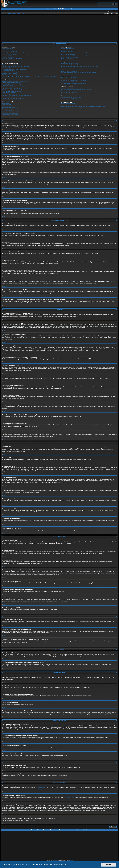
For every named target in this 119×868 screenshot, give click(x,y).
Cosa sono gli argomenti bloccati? (10, 113)
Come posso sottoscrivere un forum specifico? (71, 91)
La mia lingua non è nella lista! (9, 71)
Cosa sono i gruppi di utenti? (67, 51)
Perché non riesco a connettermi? (10, 54)
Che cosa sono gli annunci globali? (10, 109)
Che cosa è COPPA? (7, 50)
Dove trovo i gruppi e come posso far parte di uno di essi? (74, 53)
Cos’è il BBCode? (6, 103)
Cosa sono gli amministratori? (67, 49)
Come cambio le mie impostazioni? (10, 65)
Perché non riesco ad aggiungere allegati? (12, 91)
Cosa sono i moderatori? (66, 50)
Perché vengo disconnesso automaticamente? (13, 59)
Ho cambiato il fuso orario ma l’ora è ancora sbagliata (14, 69)
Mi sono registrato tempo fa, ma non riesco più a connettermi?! (16, 56)
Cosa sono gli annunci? (7, 110)
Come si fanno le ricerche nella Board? (69, 78)
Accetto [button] (109, 865)
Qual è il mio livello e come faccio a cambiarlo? (13, 75)
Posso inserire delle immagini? (9, 107)
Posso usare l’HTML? (7, 105)
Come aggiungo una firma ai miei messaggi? (12, 84)
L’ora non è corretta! (7, 68)
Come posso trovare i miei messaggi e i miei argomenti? (73, 83)
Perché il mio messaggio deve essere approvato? (13, 97)
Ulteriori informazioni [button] (60, 865)
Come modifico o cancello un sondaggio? (11, 88)
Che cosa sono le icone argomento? (10, 115)
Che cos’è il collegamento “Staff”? (68, 59)
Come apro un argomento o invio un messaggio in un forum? (16, 81)
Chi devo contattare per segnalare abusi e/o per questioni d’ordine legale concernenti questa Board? (83, 106)
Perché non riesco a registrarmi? (9, 51)
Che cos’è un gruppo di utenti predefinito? (70, 57)
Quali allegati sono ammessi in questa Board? (71, 97)
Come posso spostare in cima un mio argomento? (13, 98)
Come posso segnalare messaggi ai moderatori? (13, 94)
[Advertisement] (59, 28)
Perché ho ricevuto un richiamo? (9, 93)
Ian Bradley (70, 861)
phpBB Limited (41, 787)
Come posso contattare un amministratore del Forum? (73, 108)
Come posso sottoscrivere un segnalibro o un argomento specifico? (76, 90)
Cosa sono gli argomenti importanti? (10, 112)
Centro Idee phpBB (69, 797)
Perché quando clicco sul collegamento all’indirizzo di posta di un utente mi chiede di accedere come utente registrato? (29, 76)
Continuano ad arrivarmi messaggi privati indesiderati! (73, 65)
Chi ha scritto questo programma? (68, 104)
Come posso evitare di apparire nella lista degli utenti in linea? (16, 66)
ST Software (54, 861)
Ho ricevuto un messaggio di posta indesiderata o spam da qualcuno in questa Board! (80, 66)
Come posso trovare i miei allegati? (69, 99)
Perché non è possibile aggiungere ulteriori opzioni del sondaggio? (17, 87)
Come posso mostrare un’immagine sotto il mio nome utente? (16, 72)
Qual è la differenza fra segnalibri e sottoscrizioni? (72, 88)
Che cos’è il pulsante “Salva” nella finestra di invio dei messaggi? (17, 95)
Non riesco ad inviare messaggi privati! (69, 63)
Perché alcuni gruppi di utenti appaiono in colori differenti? (74, 56)
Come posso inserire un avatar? (9, 73)
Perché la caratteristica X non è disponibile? (71, 105)
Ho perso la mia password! (8, 57)
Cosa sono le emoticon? (8, 106)
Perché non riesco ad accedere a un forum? (12, 90)
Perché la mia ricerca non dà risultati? (69, 79)
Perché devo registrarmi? (8, 49)
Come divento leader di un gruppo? (69, 54)
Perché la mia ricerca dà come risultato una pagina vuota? (74, 80)
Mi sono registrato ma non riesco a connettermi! (13, 53)
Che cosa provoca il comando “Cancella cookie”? (13, 60)
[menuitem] (60, 9)
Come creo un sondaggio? (8, 86)
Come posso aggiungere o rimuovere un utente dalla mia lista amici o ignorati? (78, 73)
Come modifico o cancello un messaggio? (12, 83)
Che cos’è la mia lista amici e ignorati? (69, 71)
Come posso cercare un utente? (68, 82)
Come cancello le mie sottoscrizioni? (69, 92)
